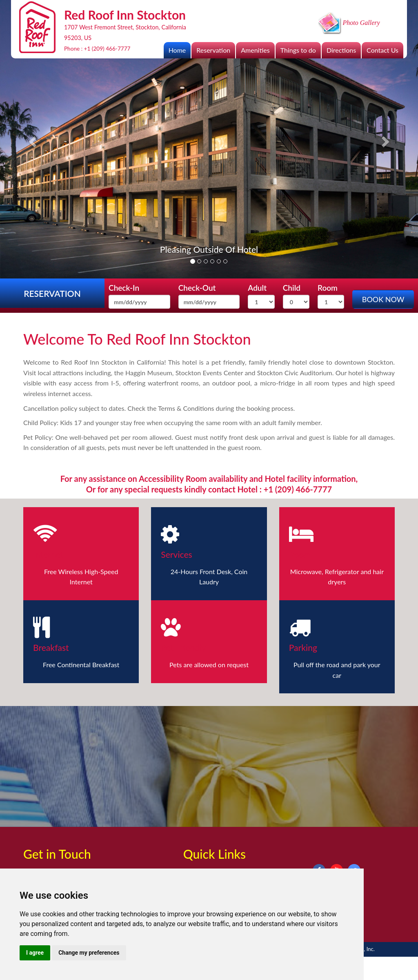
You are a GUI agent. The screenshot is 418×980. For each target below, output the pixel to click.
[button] (31, 139)
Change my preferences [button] (89, 953)
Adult (257, 288)
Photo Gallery (349, 23)
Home (177, 50)
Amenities (255, 50)
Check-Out (197, 288)
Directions (341, 50)
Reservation (213, 50)
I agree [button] (35, 953)
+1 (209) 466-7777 (107, 49)
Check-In (124, 288)
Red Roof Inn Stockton (179, 339)
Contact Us (382, 50)
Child (292, 288)
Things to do (298, 50)
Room (328, 288)
